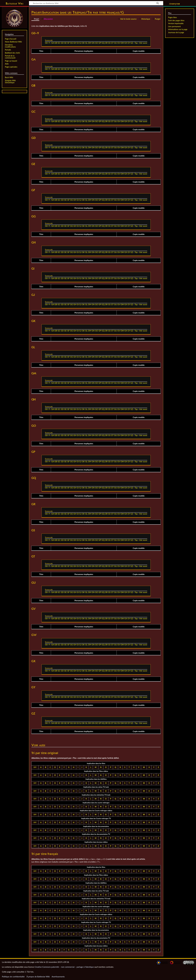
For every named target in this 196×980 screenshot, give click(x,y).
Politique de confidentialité (13, 977)
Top (136, 43)
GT (112, 43)
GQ (103, 43)
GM (90, 43)
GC (59, 43)
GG (71, 43)
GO (97, 43)
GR (106, 43)
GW (122, 43)
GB (56, 43)
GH (75, 43)
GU (115, 43)
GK (83, 43)
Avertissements (58, 977)
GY (129, 43)
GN (93, 43)
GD (62, 43)
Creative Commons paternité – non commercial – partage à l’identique (64, 967)
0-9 (35, 767)
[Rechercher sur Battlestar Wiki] (96, 3)
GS (109, 43)
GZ (132, 43)
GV (119, 43)
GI (78, 43)
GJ (80, 43)
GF (68, 43)
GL (86, 43)
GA (53, 43)
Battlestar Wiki (14, 3)
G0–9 (47, 43)
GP (100, 43)
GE (65, 43)
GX (126, 43)
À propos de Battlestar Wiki (38, 977)
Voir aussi (143, 43)
